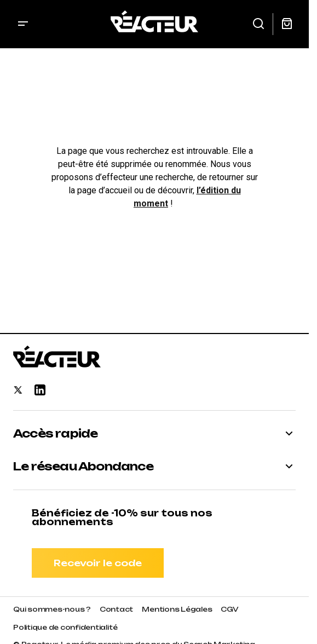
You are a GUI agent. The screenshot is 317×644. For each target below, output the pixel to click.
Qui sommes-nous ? (52, 609)
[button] (23, 24)
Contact (116, 609)
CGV (229, 609)
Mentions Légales (177, 609)
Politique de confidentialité (65, 627)
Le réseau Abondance (83, 467)
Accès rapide (55, 434)
